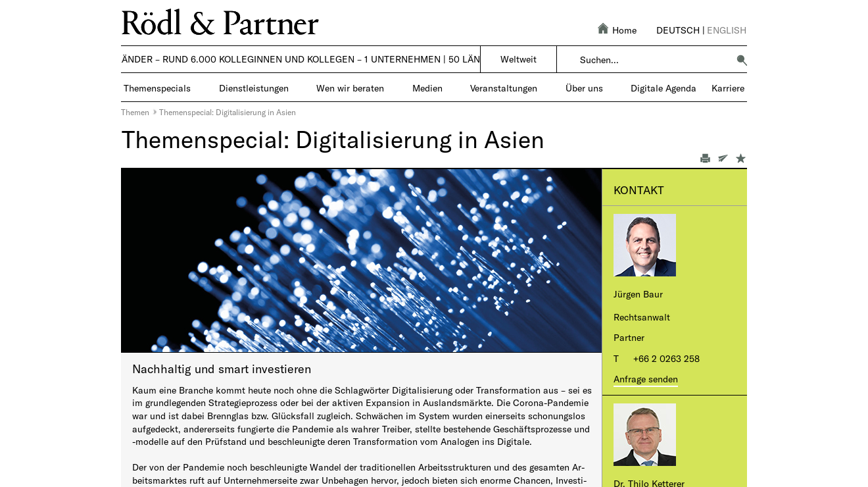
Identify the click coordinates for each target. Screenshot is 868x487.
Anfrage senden (646, 379)
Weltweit (518, 59)
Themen (135, 112)
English (727, 30)
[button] (742, 60)
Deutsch (678, 30)
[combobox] (654, 60)
